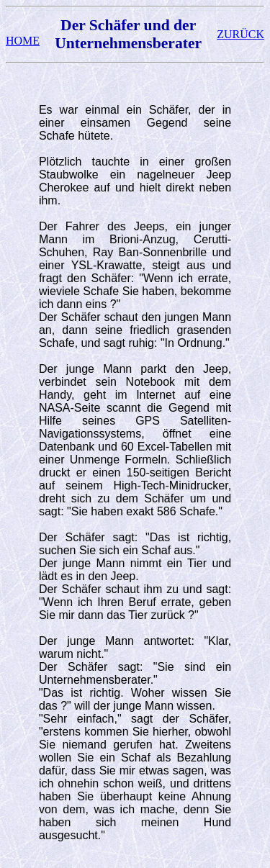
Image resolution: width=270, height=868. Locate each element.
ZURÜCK (240, 34)
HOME (23, 41)
